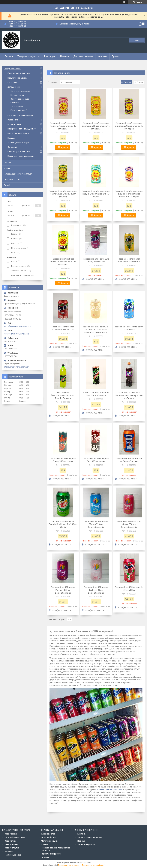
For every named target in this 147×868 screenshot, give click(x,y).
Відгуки (7, 168)
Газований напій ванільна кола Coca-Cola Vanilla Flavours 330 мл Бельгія (96, 329)
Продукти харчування (17, 78)
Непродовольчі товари (18, 133)
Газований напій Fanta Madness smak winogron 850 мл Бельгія (129, 395)
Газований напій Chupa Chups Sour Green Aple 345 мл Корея (63, 262)
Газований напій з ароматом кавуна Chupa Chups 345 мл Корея (96, 194)
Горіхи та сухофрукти (51, 854)
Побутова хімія (14, 124)
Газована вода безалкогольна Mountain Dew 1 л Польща (63, 395)
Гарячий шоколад (13, 855)
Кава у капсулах (12, 848)
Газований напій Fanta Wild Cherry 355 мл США (96, 260)
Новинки (64, 56)
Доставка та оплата (83, 56)
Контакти (103, 56)
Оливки (45, 844)
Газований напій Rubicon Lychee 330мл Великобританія (96, 590)
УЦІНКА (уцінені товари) (18, 142)
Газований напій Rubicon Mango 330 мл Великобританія (96, 524)
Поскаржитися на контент (69, 865)
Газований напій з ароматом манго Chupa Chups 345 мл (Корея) (63, 194)
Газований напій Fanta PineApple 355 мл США (129, 260)
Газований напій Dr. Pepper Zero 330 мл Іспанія (96, 460)
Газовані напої (17, 95)
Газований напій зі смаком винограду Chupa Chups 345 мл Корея (129, 126)
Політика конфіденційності (93, 865)
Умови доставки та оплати (90, 837)
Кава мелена (10, 841)
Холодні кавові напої (20, 91)
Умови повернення (86, 844)
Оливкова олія (48, 834)
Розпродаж (50, 56)
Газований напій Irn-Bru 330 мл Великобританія (129, 460)
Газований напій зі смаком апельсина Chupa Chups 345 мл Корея (96, 126)
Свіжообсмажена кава (15, 837)
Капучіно (9, 851)
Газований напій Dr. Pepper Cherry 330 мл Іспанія (63, 460)
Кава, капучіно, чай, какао (19, 73)
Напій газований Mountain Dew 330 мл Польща (96, 394)
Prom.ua (88, 862)
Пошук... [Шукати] (136, 40)
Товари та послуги (26, 56)
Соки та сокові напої (20, 99)
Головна (9, 56)
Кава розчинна (11, 844)
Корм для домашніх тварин (20, 115)
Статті (7, 185)
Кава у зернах (11, 834)
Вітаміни (45, 857)
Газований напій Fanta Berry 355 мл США (129, 328)
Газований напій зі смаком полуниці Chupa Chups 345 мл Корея (63, 126)
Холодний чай (17, 106)
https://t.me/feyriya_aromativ (16, 367)
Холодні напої (14, 87)
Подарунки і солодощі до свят (22, 129)
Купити (64, 147)
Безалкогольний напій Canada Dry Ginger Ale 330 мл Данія (63, 524)
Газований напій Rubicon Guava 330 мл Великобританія (129, 524)
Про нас (116, 56)
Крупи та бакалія (49, 837)
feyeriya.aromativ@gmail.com (17, 334)
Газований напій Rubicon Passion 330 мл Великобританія (63, 590)
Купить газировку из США (110, 790)
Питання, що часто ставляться (18, 174)
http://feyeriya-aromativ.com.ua (17, 326)
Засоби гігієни (14, 120)
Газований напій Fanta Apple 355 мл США (129, 588)
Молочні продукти (50, 841)
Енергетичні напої (19, 110)
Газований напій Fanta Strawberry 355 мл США (63, 328)
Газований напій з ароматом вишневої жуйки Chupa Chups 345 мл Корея (129, 194)
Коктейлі (15, 103)
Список (140, 82)
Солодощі (12, 82)
